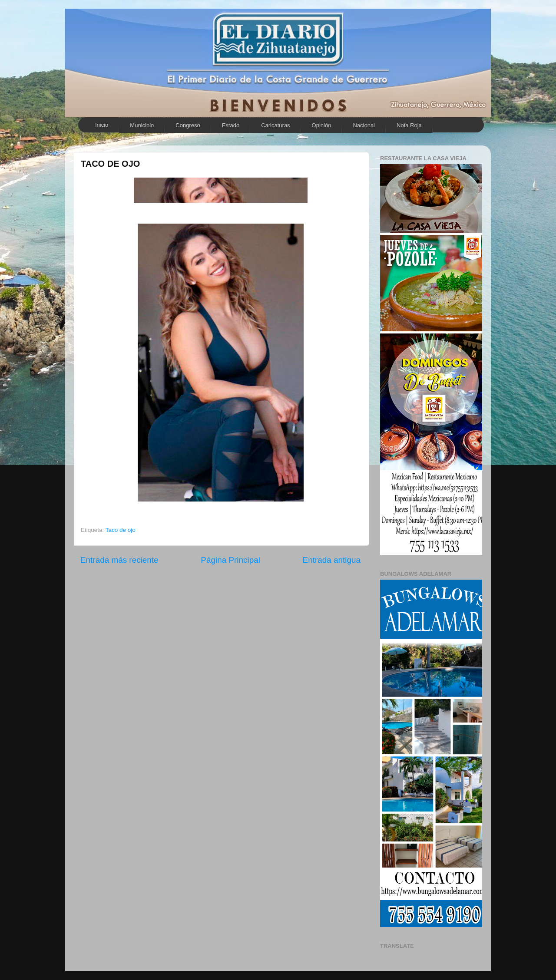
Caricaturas (275, 125)
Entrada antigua (332, 560)
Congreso (188, 125)
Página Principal (230, 560)
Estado (231, 125)
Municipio (142, 125)
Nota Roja (409, 125)
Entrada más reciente (119, 560)
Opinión (322, 125)
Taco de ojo (121, 530)
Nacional (364, 125)
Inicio (102, 125)
